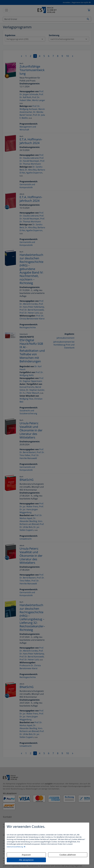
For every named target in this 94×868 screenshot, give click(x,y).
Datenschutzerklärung (15, 847)
